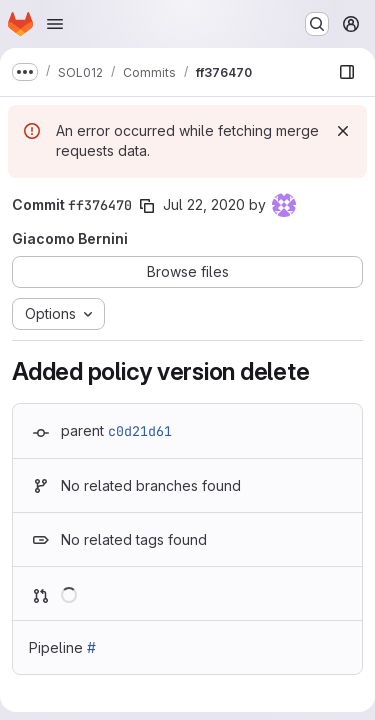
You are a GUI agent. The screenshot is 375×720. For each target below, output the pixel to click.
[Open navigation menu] (55, 24)
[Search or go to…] (317, 24)
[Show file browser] (347, 72)
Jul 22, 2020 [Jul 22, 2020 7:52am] (204, 204)
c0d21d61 (140, 431)
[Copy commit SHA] (147, 206)
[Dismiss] (343, 131)
